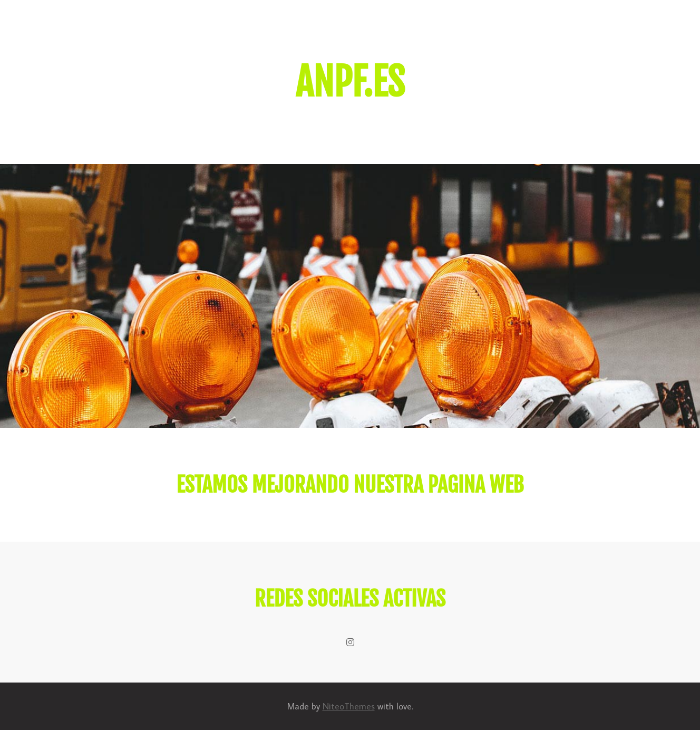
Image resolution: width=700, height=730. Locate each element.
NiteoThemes (349, 706)
